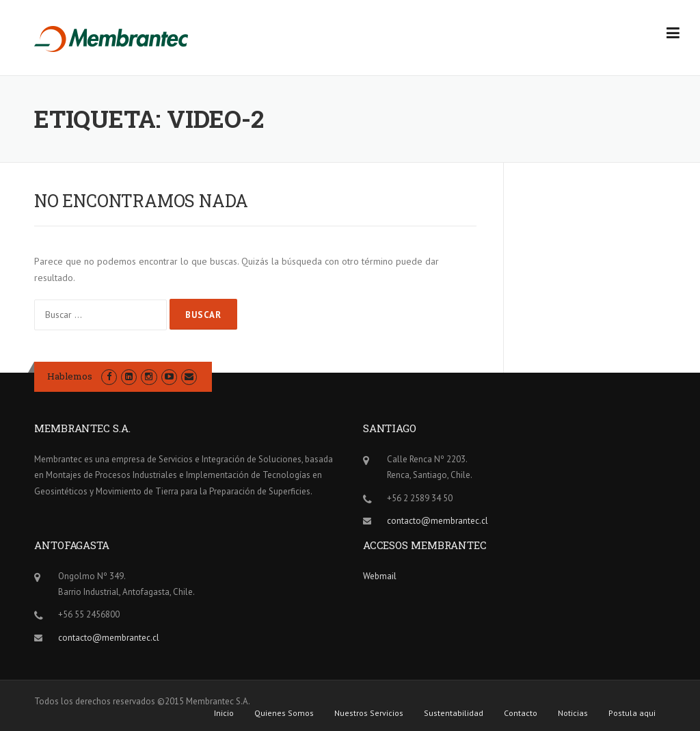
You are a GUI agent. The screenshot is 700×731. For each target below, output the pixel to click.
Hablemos (70, 376)
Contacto (521, 713)
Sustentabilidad (454, 713)
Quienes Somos (284, 713)
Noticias (573, 713)
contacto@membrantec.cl (437, 521)
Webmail (380, 576)
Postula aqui (632, 713)
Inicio (224, 713)
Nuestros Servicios (369, 713)
